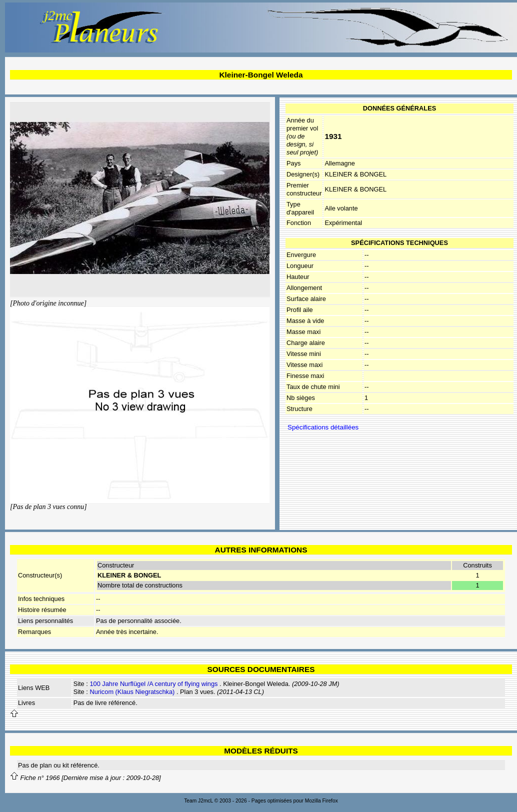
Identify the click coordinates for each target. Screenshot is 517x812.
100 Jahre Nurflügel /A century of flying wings (153, 684)
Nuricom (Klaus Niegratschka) (132, 692)
